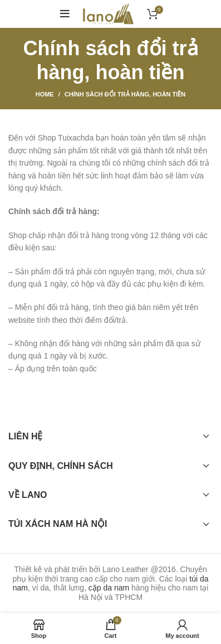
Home (45, 94)
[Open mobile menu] (65, 14)
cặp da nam (109, 588)
